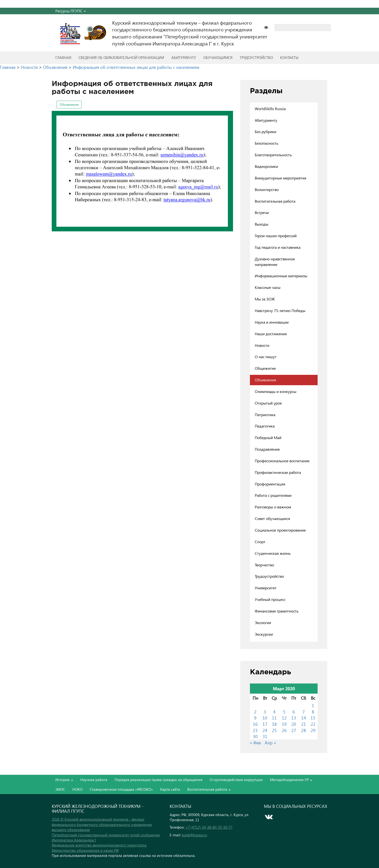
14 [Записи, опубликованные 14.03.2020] (304, 718)
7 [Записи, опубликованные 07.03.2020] (304, 712)
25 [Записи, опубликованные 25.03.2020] (274, 730)
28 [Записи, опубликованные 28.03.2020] (304, 730)
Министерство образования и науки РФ (85, 850)
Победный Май (268, 438)
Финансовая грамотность (277, 611)
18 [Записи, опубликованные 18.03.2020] (274, 724)
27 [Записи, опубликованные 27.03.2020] (294, 730)
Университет (266, 588)
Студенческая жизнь (273, 553)
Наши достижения (271, 334)
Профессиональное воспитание (282, 461)
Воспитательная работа (275, 201)
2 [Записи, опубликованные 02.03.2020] (255, 712)
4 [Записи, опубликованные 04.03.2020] (274, 712)
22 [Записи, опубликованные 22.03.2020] (313, 724)
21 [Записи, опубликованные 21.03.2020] (304, 724)
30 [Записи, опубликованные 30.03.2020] (255, 736)
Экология (263, 623)
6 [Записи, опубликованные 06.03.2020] (294, 712)
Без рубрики (266, 132)
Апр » (270, 743)
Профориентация (270, 484)
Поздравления (267, 449)
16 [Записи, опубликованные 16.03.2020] (255, 724)
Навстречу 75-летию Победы (280, 310)
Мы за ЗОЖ (265, 299)
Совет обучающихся (272, 518)
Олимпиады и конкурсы (276, 391)
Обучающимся (218, 57)
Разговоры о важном (273, 507)
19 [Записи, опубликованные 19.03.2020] (284, 724)
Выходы (262, 224)
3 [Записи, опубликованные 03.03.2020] (265, 712)
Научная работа (94, 780)
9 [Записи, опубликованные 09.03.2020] (255, 718)
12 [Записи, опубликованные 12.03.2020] (284, 718)
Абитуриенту (184, 57)
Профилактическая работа (278, 472)
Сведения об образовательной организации (121, 57)
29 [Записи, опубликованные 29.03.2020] (313, 730)
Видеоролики (266, 166)
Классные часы (268, 287)
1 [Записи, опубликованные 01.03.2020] (313, 705)
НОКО (77, 789)
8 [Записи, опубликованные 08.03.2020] (313, 712)
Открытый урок (268, 403)
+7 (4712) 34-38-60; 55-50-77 (209, 827)
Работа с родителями (273, 495)
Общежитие (265, 368)
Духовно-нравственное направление (275, 262)
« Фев (255, 743)
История (64, 780)
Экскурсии (264, 634)
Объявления (69, 104)
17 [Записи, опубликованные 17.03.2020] (265, 724)
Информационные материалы (281, 276)
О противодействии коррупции (236, 780)
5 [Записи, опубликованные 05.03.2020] (284, 712)
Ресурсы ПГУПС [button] (71, 11)
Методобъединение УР (291, 780)
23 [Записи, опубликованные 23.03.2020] (255, 730)
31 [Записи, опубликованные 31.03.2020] (265, 736)
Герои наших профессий (276, 236)
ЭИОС (60, 789)
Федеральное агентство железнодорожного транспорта (99, 845)
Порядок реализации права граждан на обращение (159, 780)
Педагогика (265, 426)
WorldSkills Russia (270, 109)
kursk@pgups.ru (194, 835)
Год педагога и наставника (278, 247)
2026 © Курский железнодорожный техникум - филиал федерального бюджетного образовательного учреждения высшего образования (102, 824)
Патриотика (265, 415)
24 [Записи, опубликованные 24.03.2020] (265, 730)
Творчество (264, 565)
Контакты (289, 57)
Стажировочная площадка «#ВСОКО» (121, 789)
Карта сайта (170, 789)
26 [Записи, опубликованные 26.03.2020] (284, 730)
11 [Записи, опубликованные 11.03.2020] (274, 718)
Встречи (262, 212)
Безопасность (266, 143)
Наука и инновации (272, 322)
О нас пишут (266, 357)
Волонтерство (267, 189)
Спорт (260, 542)
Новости (262, 345)
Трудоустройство (256, 57)
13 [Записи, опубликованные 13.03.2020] (294, 718)
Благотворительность (273, 155)
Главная (63, 57)
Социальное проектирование (280, 530)
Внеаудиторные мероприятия (281, 178)
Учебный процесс (270, 599)
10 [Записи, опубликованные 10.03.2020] (265, 718)
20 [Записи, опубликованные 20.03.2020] (294, 724)
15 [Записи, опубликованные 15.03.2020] (313, 718)
